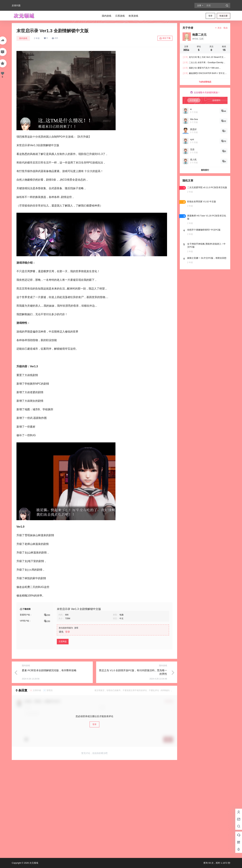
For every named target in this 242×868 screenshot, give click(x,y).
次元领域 (33, 863)
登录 (210, 16)
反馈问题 (16, 5)
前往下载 (165, 38)
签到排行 (205, 170)
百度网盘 (63, 642)
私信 (226, 28)
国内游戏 (23, 38)
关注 (218, 28)
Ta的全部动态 (205, 82)
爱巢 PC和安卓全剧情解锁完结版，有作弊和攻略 (49, 670)
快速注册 (224, 16)
